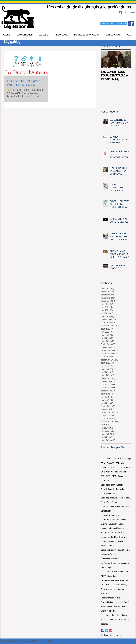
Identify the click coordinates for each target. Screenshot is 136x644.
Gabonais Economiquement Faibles (116, 550)
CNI (102, 476)
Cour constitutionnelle (110, 515)
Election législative (117, 528)
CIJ (115, 468)
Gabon (111, 546)
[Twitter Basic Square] (107, 630)
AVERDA (118, 459)
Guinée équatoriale (109, 559)
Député (104, 524)
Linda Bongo (106, 568)
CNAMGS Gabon (122, 472)
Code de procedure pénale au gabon (116, 498)
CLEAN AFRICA (124, 468)
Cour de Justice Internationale (114, 520)
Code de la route (108, 494)
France (104, 546)
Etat (116, 537)
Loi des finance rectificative (112, 572)
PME (103, 585)
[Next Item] (127, 60)
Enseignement (107, 533)
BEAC (103, 463)
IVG (120, 559)
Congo (115, 502)
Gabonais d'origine (109, 554)
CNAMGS (110, 472)
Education (113, 524)
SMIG (109, 607)
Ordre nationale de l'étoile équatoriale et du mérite (116, 581)
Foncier (121, 541)
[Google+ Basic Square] (111, 630)
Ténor (124, 607)
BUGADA (111, 463)
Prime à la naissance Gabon (112, 589)
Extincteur (112, 541)
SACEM (127, 602)
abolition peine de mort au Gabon (115, 620)
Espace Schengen (122, 533)
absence (104, 624)
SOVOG (116, 607)
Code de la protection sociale (113, 489)
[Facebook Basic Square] (103, 630)
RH (112, 594)
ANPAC (110, 459)
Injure (114, 563)
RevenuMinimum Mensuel (112, 602)
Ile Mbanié (105, 563)
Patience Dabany (120, 585)
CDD (118, 463)
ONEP (103, 576)
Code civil (105, 481)
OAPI (127, 572)
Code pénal (106, 502)
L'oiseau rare (123, 563)
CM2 (103, 472)
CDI (123, 463)
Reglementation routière (111, 598)
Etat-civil (123, 537)
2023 (103, 459)
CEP (110, 468)
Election (104, 528)
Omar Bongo (113, 576)
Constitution (106, 511)
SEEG (103, 607)
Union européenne (109, 611)
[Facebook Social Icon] (131, 24)
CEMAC (104, 468)
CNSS (108, 476)
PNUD (109, 585)
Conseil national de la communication (116, 507)
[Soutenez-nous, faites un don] (113, 24)
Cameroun (122, 476)
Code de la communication (112, 485)
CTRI (114, 476)
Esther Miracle (107, 537)
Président (105, 594)
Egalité (122, 524)
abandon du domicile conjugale (114, 615)
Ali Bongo (127, 459)
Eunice (104, 541)
